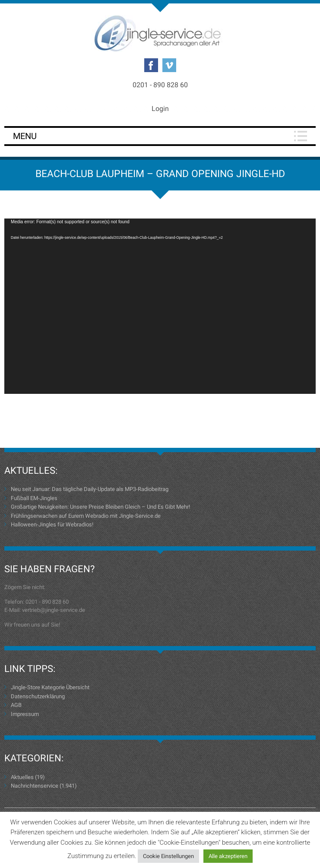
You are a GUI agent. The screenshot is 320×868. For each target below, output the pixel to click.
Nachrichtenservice (35, 786)
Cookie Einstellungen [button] (168, 856)
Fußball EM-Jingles (34, 498)
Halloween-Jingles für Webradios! (52, 524)
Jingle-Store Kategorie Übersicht (50, 687)
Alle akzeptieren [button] (228, 856)
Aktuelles (22, 777)
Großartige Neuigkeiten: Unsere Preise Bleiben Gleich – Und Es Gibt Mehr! (100, 507)
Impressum (25, 714)
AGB (16, 705)
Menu (25, 136)
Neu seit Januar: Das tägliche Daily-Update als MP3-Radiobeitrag (90, 489)
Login (160, 109)
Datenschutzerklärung (38, 696)
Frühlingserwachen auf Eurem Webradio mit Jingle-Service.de (86, 516)
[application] (160, 306)
